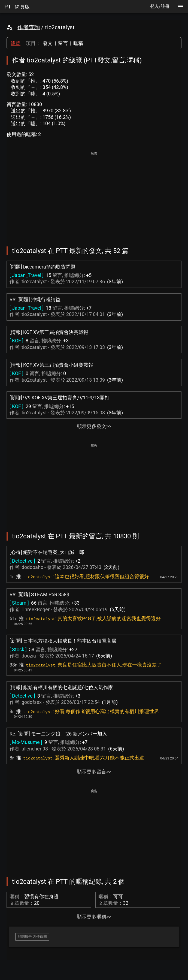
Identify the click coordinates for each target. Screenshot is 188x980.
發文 (48, 43)
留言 (63, 43)
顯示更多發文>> (94, 426)
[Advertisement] (94, 195)
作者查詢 (29, 27)
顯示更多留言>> (94, 772)
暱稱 (78, 43)
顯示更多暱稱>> (94, 917)
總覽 (16, 43)
